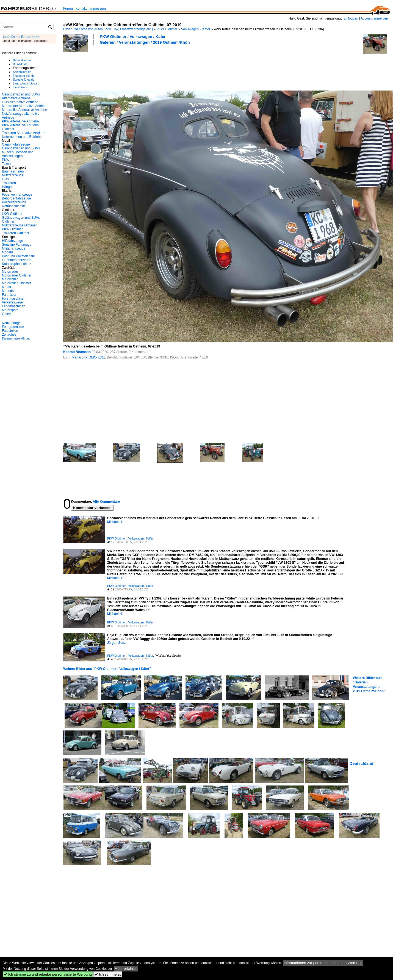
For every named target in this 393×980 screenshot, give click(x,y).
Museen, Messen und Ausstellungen (18, 154)
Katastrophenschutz (16, 264)
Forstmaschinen (14, 299)
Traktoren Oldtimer (16, 233)
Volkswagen (190, 29)
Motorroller (10, 279)
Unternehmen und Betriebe (22, 137)
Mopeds (8, 291)
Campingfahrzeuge (16, 144)
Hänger (7, 187)
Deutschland (361, 763)
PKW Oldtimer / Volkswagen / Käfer (133, 37)
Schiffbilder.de (22, 72)
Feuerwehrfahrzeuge (17, 195)
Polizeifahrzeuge (14, 202)
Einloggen (351, 18)
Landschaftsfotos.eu (26, 83)
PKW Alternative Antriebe (20, 121)
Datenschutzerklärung (16, 338)
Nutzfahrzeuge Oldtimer (19, 225)
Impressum (97, 9)
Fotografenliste (13, 327)
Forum (68, 9)
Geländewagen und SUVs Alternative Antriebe (21, 96)
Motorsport (10, 310)
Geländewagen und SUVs (21, 148)
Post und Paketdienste (18, 256)
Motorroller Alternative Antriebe (24, 110)
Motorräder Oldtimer (17, 275)
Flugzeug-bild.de (24, 76)
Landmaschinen (14, 306)
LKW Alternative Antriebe (20, 102)
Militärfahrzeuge (14, 248)
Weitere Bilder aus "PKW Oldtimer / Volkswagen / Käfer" (107, 669)
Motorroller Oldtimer (16, 283)
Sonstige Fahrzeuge (17, 245)
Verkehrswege (12, 302)
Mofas (6, 287)
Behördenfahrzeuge (16, 198)
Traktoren (9, 183)
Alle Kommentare (106, 502)
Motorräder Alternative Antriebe (25, 106)
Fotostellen (10, 331)
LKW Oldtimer (12, 214)
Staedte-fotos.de (24, 80)
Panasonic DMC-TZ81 (89, 357)
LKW (5, 179)
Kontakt (81, 9)
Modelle (8, 252)
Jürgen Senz (116, 643)
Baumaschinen (13, 171)
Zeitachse (9, 335)
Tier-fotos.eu (21, 87)
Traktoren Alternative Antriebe (24, 133)
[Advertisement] (163, 67)
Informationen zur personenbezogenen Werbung (323, 963)
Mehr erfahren (126, 969)
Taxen (6, 164)
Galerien (8, 314)
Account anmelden (374, 18)
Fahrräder (9, 295)
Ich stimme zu (108, 974)
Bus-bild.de (20, 64)
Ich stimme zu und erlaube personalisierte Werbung (48, 974)
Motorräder (10, 272)
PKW (6, 160)
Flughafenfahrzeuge (17, 260)
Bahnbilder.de (22, 60)
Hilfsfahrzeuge (13, 241)
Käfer (206, 29)
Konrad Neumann (77, 352)
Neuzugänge (11, 323)
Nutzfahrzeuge (13, 175)
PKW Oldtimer (167, 29)
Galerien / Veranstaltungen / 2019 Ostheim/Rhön (145, 42)
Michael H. (115, 522)
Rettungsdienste (14, 206)
